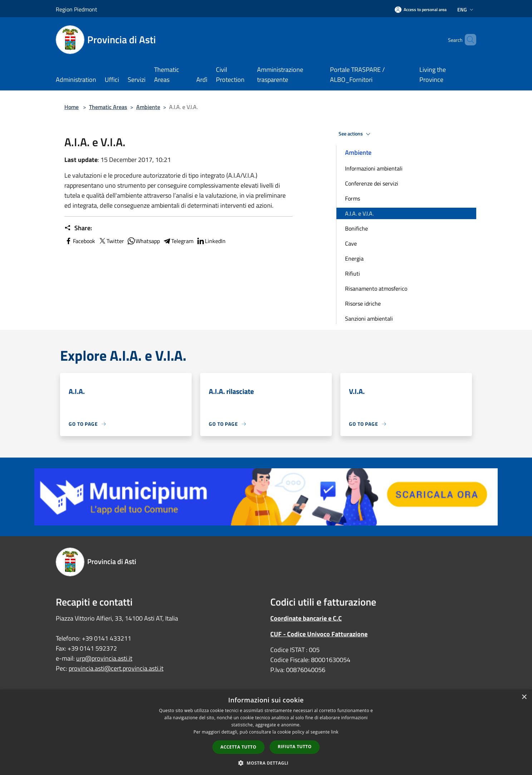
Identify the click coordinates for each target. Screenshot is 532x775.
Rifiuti (353, 273)
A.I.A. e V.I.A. (359, 213)
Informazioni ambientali (374, 168)
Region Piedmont (77, 9)
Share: (78, 228)
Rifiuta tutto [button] (295, 747)
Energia (354, 258)
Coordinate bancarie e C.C (306, 618)
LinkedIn (211, 241)
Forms (353, 198)
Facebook (80, 241)
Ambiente (148, 107)
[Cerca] (468, 40)
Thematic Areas (108, 107)
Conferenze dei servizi (372, 183)
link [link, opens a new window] (335, 732)
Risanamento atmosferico (376, 288)
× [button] (524, 697)
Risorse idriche (363, 303)
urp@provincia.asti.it (104, 658)
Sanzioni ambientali (369, 319)
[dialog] (266, 732)
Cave (351, 243)
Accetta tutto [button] (238, 747)
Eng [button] (466, 9)
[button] (266, 763)
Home (72, 107)
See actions (356, 134)
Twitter (111, 241)
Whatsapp (143, 241)
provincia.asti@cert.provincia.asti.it (116, 668)
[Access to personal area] (421, 9)
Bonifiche (356, 228)
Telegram (178, 241)
